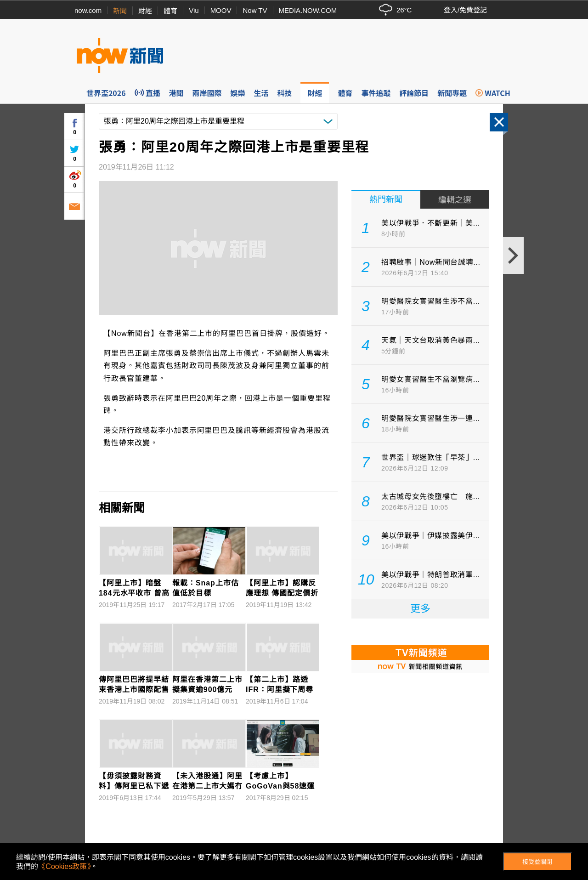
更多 (420, 609)
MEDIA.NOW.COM (308, 10)
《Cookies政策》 (64, 866)
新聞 (120, 11)
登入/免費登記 (465, 10)
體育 (170, 11)
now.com (88, 10)
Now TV (255, 10)
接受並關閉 (537, 862)
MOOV (221, 10)
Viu (194, 10)
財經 (145, 11)
